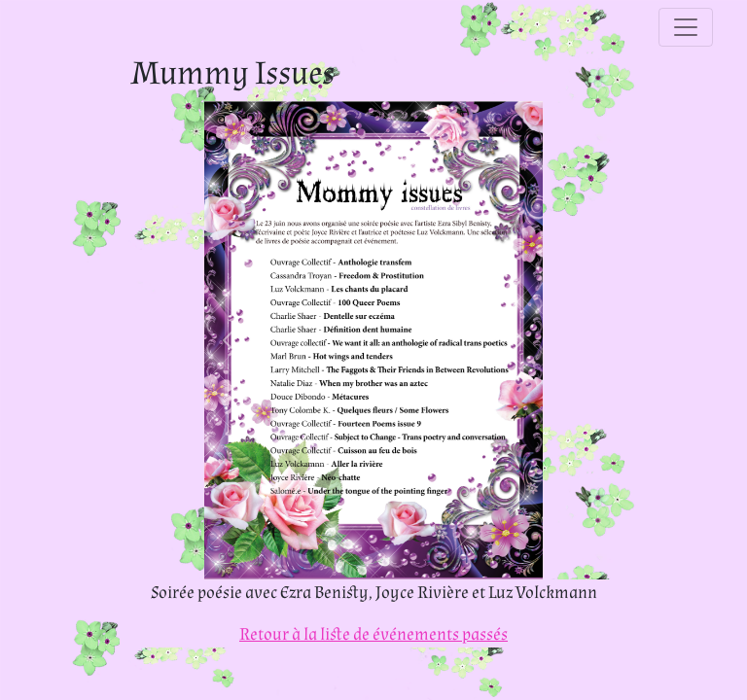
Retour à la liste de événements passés (373, 634)
